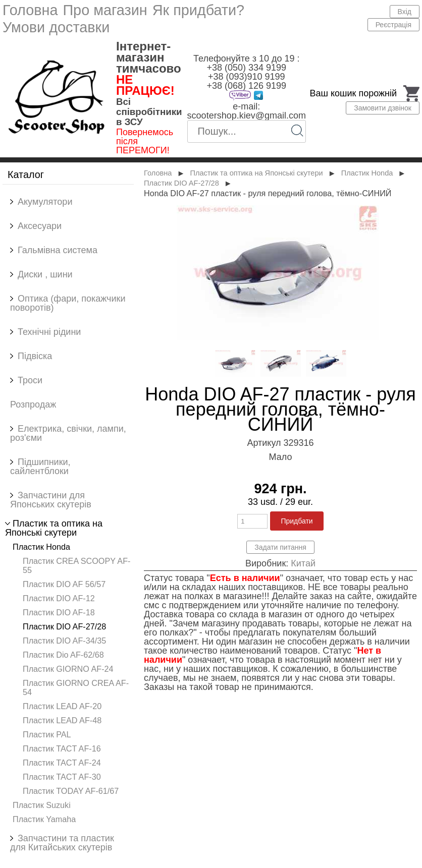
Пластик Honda (41, 547)
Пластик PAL (47, 734)
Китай (303, 563)
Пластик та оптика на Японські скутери (256, 173)
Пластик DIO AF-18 (59, 612)
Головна (30, 10)
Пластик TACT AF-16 (62, 748)
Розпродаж (33, 404)
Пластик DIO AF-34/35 (64, 641)
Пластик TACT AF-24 (62, 763)
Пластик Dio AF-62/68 (63, 655)
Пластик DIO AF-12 (59, 598)
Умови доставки (56, 27)
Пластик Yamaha (44, 819)
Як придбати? (198, 10)
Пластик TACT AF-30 (62, 777)
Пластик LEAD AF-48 (62, 720)
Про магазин (105, 10)
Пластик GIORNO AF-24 (68, 669)
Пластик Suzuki (42, 805)
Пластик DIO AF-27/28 (64, 626)
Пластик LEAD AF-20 (62, 706)
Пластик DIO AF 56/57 (64, 584)
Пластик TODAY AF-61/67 (71, 791)
